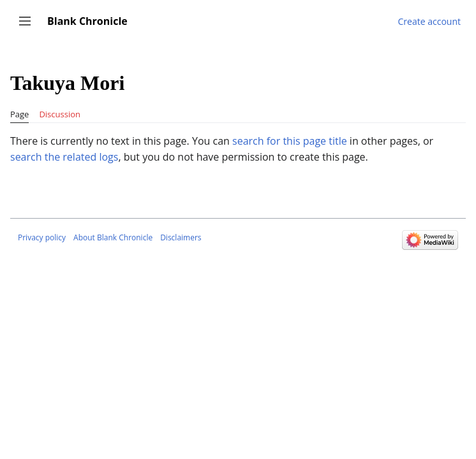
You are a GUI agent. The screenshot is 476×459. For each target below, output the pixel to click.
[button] (25, 21)
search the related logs (64, 157)
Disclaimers (181, 237)
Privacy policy (42, 237)
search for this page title (290, 141)
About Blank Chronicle (113, 237)
